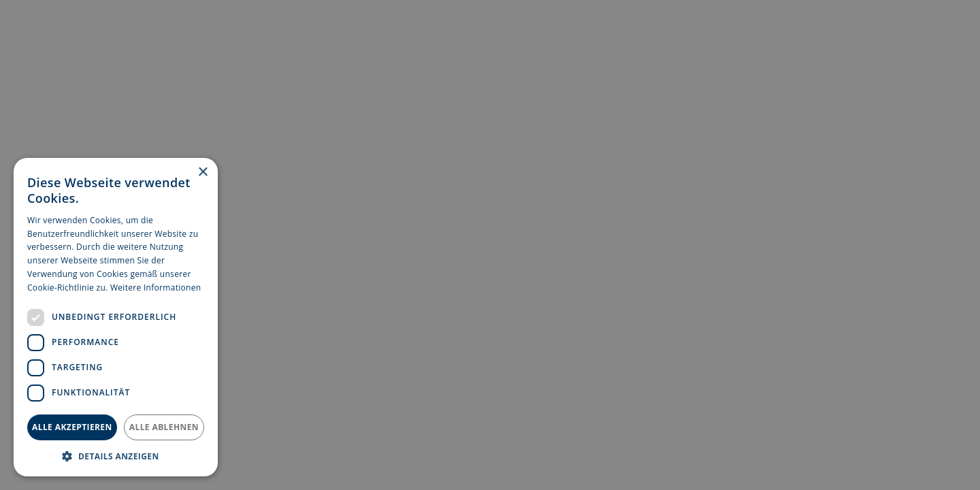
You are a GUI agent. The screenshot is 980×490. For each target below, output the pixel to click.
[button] (116, 456)
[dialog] (490, 245)
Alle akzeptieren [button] (72, 427)
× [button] (202, 173)
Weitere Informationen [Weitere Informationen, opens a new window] (156, 288)
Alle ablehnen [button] (164, 427)
